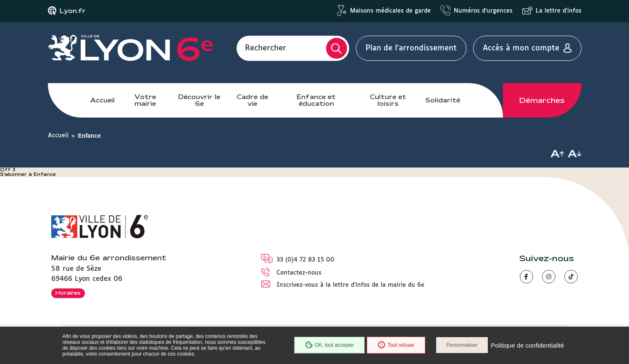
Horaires (68, 293)
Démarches (542, 100)
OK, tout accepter (329, 345)
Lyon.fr (73, 11)
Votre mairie (145, 100)
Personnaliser (462, 345)
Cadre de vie (252, 100)
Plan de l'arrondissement (411, 48)
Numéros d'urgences (483, 11)
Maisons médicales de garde (390, 11)
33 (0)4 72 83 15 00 (305, 260)
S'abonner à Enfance (28, 174)
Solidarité (443, 100)
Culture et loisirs (388, 100)
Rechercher (266, 48)
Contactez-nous (299, 273)
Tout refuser (396, 345)
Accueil (103, 100)
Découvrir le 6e (199, 100)
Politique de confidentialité (527, 345)
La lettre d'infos (559, 11)
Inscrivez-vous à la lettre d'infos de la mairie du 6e (350, 285)
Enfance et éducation (316, 100)
